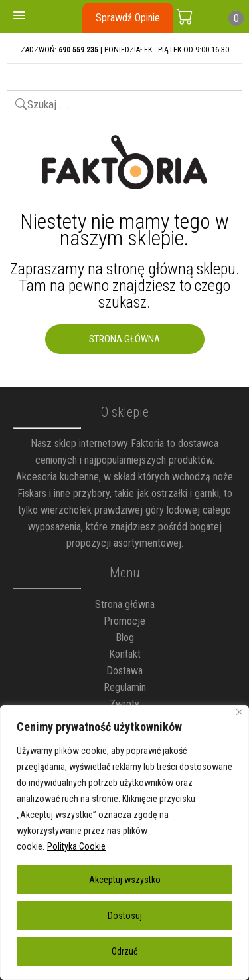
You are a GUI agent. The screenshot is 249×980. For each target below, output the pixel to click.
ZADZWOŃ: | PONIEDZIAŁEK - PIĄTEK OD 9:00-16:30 (125, 50)
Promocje (124, 621)
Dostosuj (125, 916)
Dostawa (124, 671)
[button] (19, 16)
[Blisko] (239, 712)
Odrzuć (124, 951)
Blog (125, 637)
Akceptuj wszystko (125, 880)
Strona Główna (124, 339)
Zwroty (124, 704)
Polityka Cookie (76, 846)
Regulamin (125, 687)
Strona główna (125, 604)
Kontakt (125, 654)
